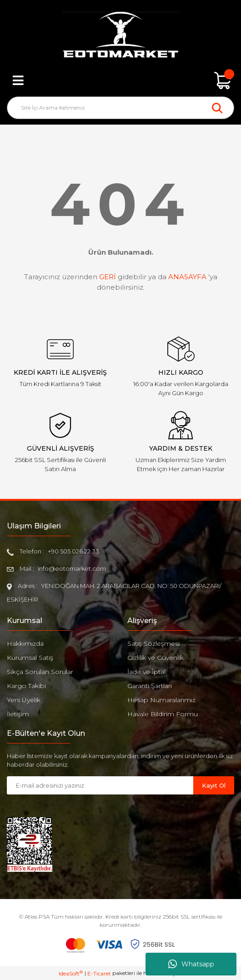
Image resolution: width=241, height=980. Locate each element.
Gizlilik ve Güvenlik (156, 658)
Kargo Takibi (26, 686)
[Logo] (120, 36)
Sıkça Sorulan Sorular (40, 672)
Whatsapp (191, 964)
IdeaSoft (71, 973)
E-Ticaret (99, 973)
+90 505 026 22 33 (73, 551)
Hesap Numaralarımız (161, 700)
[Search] (120, 108)
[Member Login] (120, 80)
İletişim (18, 714)
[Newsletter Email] (100, 785)
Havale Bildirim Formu (163, 714)
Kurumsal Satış (30, 658)
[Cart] (223, 80)
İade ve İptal (146, 672)
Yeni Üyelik (24, 700)
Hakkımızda (25, 643)
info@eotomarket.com (72, 568)
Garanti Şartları (150, 686)
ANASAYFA (187, 277)
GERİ (108, 277)
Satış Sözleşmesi (153, 643)
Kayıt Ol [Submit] (214, 785)
